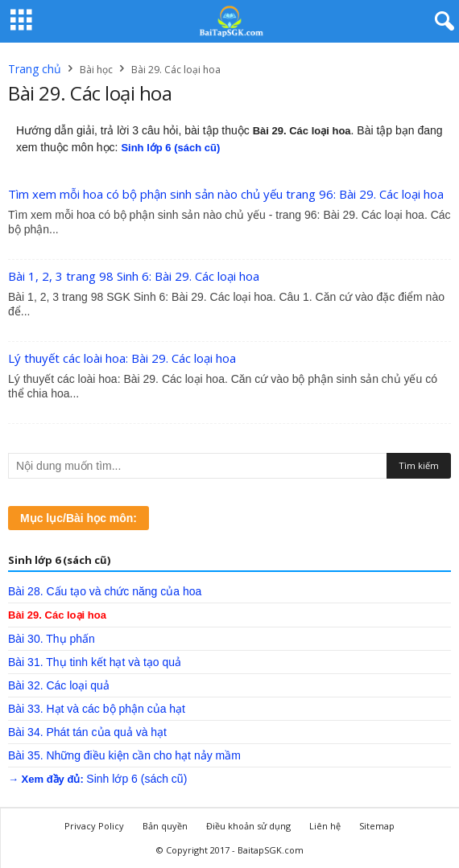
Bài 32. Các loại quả (59, 685)
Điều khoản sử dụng (248, 826)
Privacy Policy (94, 826)
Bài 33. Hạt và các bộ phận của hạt (97, 709)
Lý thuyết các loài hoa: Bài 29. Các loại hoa (122, 358)
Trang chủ (35, 69)
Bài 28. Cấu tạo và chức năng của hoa (105, 591)
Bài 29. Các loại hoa (57, 615)
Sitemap (377, 826)
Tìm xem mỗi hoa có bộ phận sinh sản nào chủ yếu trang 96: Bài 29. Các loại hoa (226, 194)
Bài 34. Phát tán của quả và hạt (87, 732)
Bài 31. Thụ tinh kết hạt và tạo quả (95, 662)
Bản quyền (165, 826)
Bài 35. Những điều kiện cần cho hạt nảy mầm (124, 755)
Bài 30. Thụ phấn (52, 639)
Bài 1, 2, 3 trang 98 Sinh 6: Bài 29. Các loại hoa (134, 276)
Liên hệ (325, 826)
